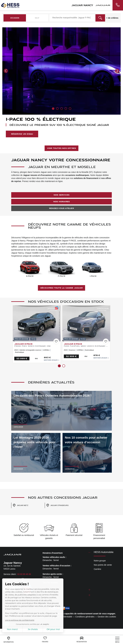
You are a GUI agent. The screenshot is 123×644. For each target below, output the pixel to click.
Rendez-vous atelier (61, 208)
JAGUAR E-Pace (23, 344)
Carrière (97, 569)
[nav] (117, 640)
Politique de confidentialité (60, 617)
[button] (6, 71)
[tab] (66, 553)
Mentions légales (52, 360)
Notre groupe (100, 561)
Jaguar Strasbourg (57, 505)
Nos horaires (61, 202)
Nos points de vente (103, 565)
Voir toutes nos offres (61, 148)
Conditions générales (85, 617)
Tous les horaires (50, 582)
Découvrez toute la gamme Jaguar (61, 288)
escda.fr (36, 600)
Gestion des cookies (107, 617)
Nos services (61, 195)
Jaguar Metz (20, 505)
